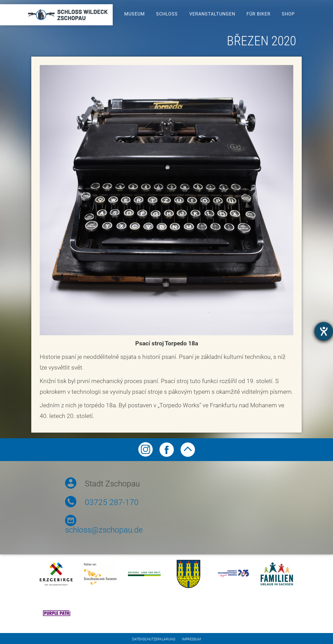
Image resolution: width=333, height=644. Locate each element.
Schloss (167, 14)
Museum (135, 14)
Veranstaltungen (212, 14)
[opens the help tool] (324, 331)
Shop (288, 14)
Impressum (191, 639)
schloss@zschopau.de (104, 530)
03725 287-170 (112, 502)
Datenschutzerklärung (154, 639)
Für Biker (258, 14)
